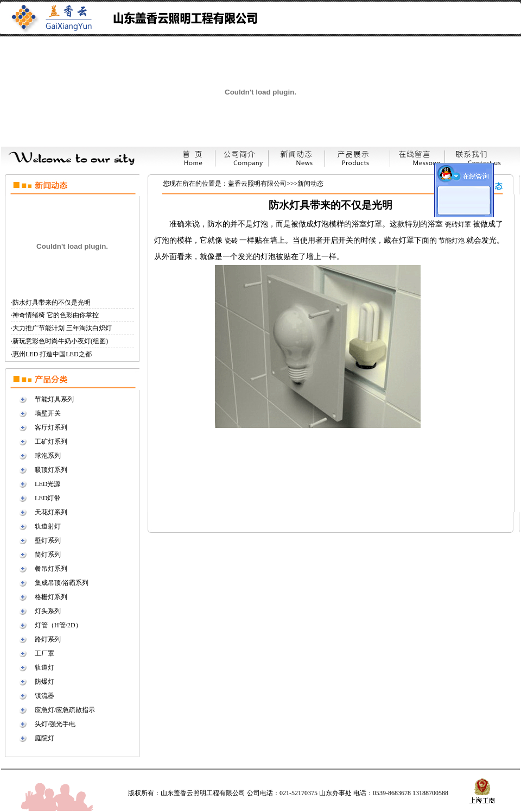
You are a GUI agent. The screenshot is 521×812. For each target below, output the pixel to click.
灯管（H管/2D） (58, 625)
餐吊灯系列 (51, 569)
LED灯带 (47, 498)
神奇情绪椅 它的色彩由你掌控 (56, 315)
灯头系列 (48, 611)
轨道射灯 (48, 526)
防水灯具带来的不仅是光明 (52, 303)
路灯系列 (48, 639)
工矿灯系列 (51, 442)
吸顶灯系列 (51, 470)
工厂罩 (45, 653)
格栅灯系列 (51, 597)
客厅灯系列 (51, 427)
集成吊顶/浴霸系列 (62, 583)
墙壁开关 (48, 413)
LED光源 (47, 484)
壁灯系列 (48, 540)
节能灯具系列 (54, 399)
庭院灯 (45, 738)
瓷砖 (232, 241)
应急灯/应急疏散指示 (65, 710)
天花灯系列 (51, 512)
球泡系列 (48, 456)
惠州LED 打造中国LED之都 (52, 354)
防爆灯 (45, 682)
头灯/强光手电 (55, 724)
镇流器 (45, 696)
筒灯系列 (48, 555)
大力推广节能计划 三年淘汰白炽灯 (62, 328)
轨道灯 (45, 668)
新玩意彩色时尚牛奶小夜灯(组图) (60, 341)
